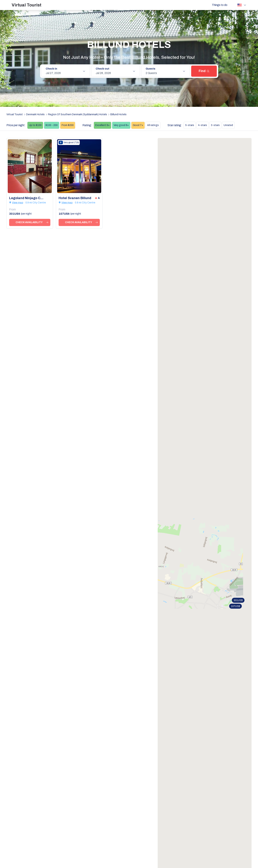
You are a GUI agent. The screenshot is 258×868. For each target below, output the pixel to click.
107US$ (236, 606)
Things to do (220, 5)
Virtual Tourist (27, 5)
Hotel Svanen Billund (75, 198)
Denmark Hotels (35, 114)
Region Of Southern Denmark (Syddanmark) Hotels (77, 114)
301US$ (238, 600)
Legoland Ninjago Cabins (27, 198)
